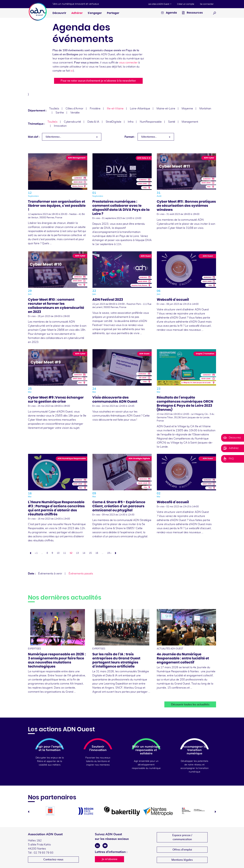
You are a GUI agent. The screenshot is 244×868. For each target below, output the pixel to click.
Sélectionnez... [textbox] (53, 137)
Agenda (169, 13)
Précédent (29, 553)
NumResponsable (151, 122)
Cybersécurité (72, 122)
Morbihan (205, 109)
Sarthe (60, 113)
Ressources (192, 13)
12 (71, 553)
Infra (131, 122)
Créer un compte (186, 4)
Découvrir (59, 13)
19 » (109, 553)
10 (58, 553)
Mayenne (187, 109)
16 (97, 553)
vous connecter (128, 63)
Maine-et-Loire (166, 109)
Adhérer (77, 13)
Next (215, 812)
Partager (113, 13)
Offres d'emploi (182, 850)
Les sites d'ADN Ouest (159, 4)
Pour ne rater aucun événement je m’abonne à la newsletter (98, 81)
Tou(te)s (54, 109)
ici (72, 71)
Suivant (117, 553)
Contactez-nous (53, 860)
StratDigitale (114, 122)
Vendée (75, 113)
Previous (29, 812)
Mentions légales (182, 860)
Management (190, 122)
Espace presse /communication (182, 837)
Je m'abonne (110, 859)
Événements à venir (50, 574)
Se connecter (207, 4)
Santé (172, 122)
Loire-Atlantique (140, 109)
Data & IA (93, 122)
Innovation (60, 126)
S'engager (95, 13)
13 (77, 553)
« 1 (36, 553)
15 (90, 553)
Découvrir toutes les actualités (190, 705)
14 (84, 553)
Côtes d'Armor (74, 109)
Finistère (95, 109)
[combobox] (72, 137)
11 (65, 553)
